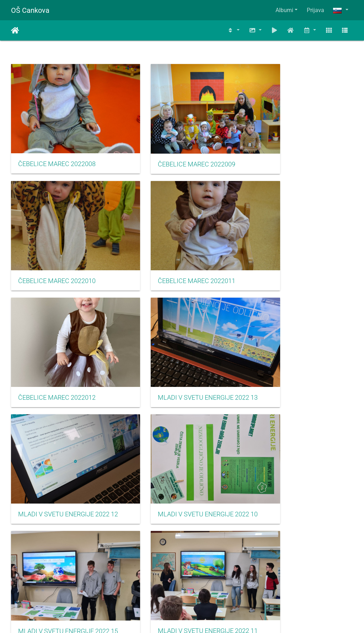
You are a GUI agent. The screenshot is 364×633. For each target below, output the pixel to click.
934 (158, 591)
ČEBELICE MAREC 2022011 (57, 250)
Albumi (284, 10)
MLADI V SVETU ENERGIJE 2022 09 (299, 453)
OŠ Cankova (30, 10)
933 (137, 591)
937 (221, 591)
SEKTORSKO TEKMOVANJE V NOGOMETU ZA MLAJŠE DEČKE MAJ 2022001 (65, 554)
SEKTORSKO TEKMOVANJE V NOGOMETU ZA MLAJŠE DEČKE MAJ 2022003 (299, 554)
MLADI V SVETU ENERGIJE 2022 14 (182, 453)
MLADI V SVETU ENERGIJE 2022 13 (299, 250)
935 (179, 591)
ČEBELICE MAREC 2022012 (175, 250)
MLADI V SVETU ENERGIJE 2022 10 (182, 351)
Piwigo (196, 618)
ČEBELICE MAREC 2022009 (175, 149)
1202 (261, 591)
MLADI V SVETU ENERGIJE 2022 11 (65, 453)
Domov (15, 31)
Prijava (315, 10)
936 (200, 591)
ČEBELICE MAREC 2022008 (57, 149)
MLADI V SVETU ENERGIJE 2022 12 (65, 351)
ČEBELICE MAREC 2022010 (292, 149)
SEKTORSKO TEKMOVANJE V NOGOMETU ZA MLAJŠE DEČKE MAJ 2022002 (182, 554)
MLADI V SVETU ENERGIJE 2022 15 (299, 352)
